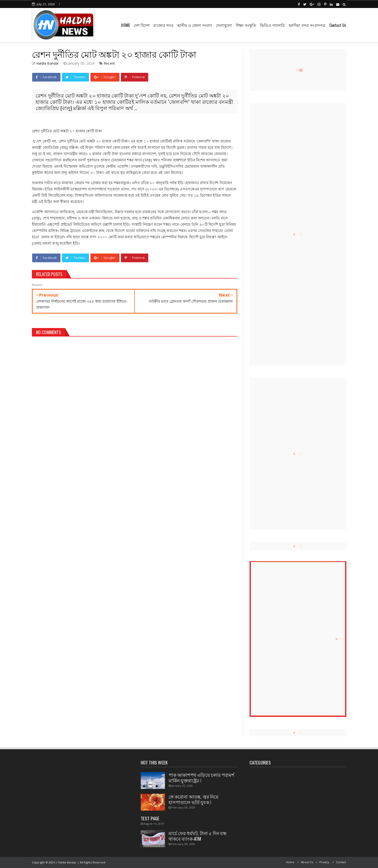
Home (290, 862)
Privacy (324, 862)
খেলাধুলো (224, 25)
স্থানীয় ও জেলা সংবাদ (195, 25)
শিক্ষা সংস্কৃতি (246, 25)
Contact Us (338, 25)
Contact (341, 862)
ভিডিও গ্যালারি (272, 25)
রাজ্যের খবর (163, 25)
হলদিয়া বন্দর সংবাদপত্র (307, 25)
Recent (109, 63)
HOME (126, 25)
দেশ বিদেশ (142, 25)
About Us (307, 862)
